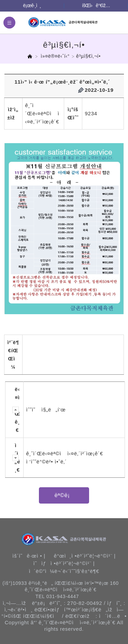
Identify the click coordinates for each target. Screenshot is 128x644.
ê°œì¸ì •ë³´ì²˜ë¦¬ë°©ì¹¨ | (85, 556)
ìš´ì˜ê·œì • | (29, 556)
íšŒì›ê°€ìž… (96, 5)
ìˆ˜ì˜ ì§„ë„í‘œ (46, 410)
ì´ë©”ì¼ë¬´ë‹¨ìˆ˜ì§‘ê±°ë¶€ (64, 571)
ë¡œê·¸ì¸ (32, 5)
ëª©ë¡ (64, 495)
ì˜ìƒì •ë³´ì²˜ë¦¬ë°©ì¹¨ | (64, 563)
